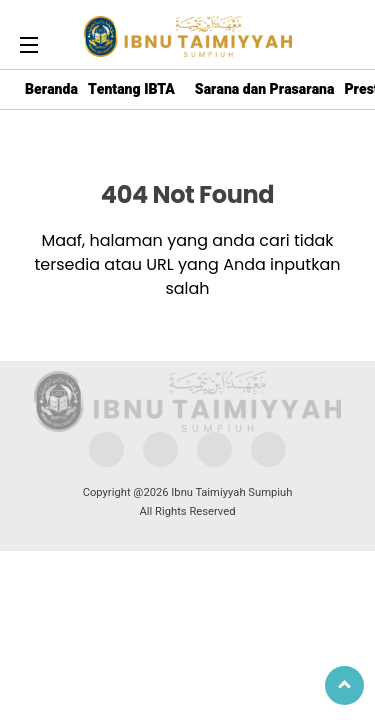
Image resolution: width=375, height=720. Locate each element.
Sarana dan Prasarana (265, 89)
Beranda (51, 89)
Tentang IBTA (131, 89)
